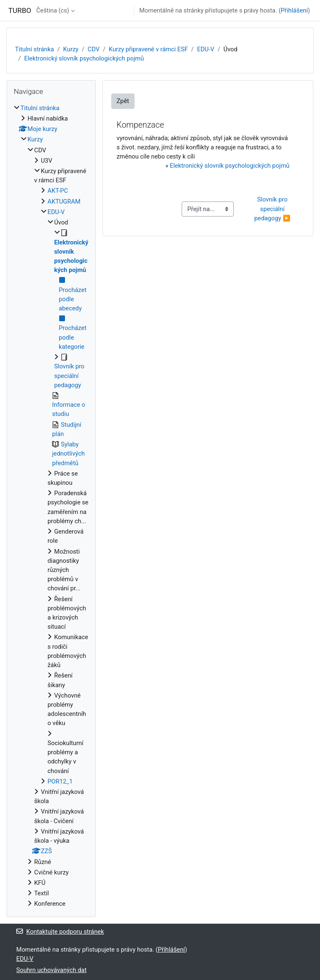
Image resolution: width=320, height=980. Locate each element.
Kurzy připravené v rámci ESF (148, 49)
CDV (94, 49)
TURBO (20, 10)
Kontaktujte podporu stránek (60, 932)
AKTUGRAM (64, 202)
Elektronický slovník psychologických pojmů (84, 58)
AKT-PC (58, 191)
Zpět (123, 101)
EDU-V (206, 49)
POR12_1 (60, 781)
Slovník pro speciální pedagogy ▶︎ (272, 209)
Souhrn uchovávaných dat (51, 970)
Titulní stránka (35, 49)
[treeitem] (51, 506)
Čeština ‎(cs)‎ (53, 10)
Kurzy (71, 49)
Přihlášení (294, 10)
